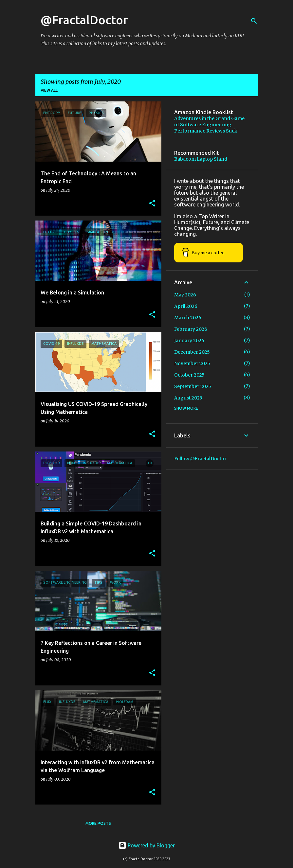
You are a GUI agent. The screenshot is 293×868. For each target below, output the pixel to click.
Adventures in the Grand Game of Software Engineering (209, 122)
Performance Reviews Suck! (206, 131)
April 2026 (186, 306)
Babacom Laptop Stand (201, 159)
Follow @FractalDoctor (200, 459)
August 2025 (188, 398)
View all (49, 90)
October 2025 (189, 375)
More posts (98, 823)
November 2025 (192, 363)
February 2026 (191, 329)
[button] (152, 204)
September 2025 (193, 386)
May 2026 (185, 295)
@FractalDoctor (84, 20)
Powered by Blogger (147, 845)
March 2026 (188, 318)
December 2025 (192, 352)
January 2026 (189, 341)
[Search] (254, 21)
